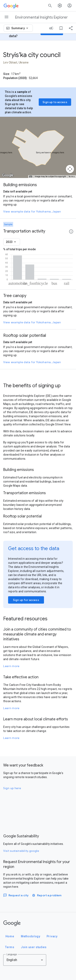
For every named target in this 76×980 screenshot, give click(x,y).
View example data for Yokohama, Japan (32, 211)
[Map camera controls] (70, 169)
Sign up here (12, 788)
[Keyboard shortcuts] (31, 177)
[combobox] (20, 28)
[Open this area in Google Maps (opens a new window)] (8, 175)
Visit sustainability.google (21, 851)
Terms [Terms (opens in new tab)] (72, 176)
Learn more (11, 666)
